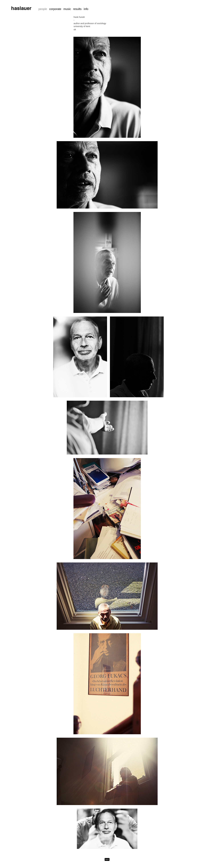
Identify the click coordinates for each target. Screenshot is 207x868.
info (86, 9)
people (43, 9)
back (107, 859)
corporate (55, 9)
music (67, 9)
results (77, 9)
